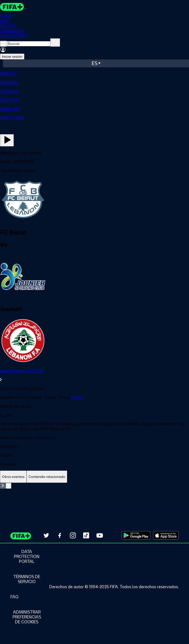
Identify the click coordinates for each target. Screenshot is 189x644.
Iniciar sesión (12, 57)
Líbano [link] (77, 397)
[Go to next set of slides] (8, 486)
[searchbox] (29, 44)
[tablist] (94, 477)
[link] (94, 375)
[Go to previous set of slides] (3, 486)
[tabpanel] (94, 495)
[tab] (13, 477)
